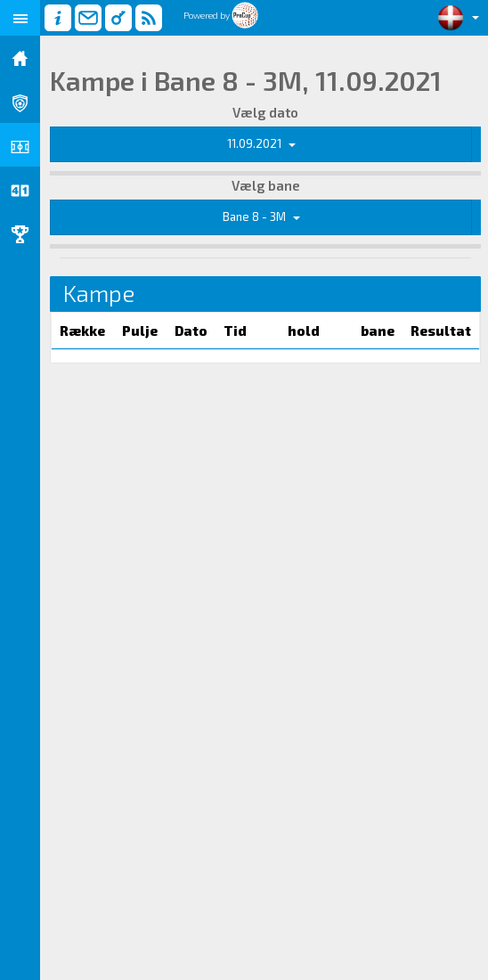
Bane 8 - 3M (261, 216)
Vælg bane (266, 185)
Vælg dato (265, 112)
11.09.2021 (261, 143)
